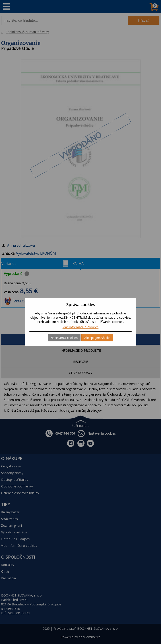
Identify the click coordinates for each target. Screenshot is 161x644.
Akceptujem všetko (97, 338)
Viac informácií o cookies (81, 327)
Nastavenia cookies (64, 338)
